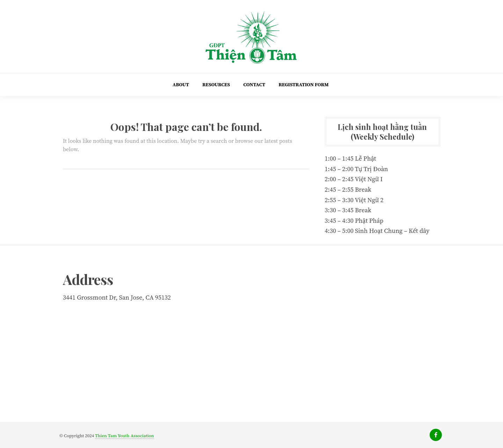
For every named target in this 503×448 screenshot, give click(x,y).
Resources (216, 85)
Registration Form (303, 85)
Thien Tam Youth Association (125, 436)
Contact (254, 85)
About (181, 85)
